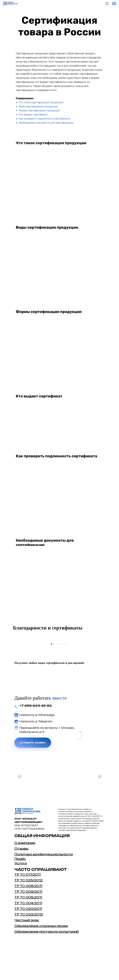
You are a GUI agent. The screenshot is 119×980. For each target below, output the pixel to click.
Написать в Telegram (36, 754)
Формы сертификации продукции (39, 110)
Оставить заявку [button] (33, 776)
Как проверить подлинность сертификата (44, 119)
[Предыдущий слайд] (6, 656)
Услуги (21, 896)
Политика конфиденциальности (44, 887)
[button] (107, 4)
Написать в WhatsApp (37, 748)
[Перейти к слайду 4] (60, 677)
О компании (25, 876)
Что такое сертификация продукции (41, 102)
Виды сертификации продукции (38, 107)
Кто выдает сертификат (33, 115)
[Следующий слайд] (113, 656)
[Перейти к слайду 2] (54, 677)
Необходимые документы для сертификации (46, 123)
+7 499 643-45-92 (36, 739)
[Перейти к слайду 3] (57, 677)
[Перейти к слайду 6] (65, 677)
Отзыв (20, 881)
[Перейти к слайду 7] (67, 677)
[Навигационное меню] (114, 4)
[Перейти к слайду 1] (52, 677)
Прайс (20, 892)
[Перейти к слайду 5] (62, 677)
